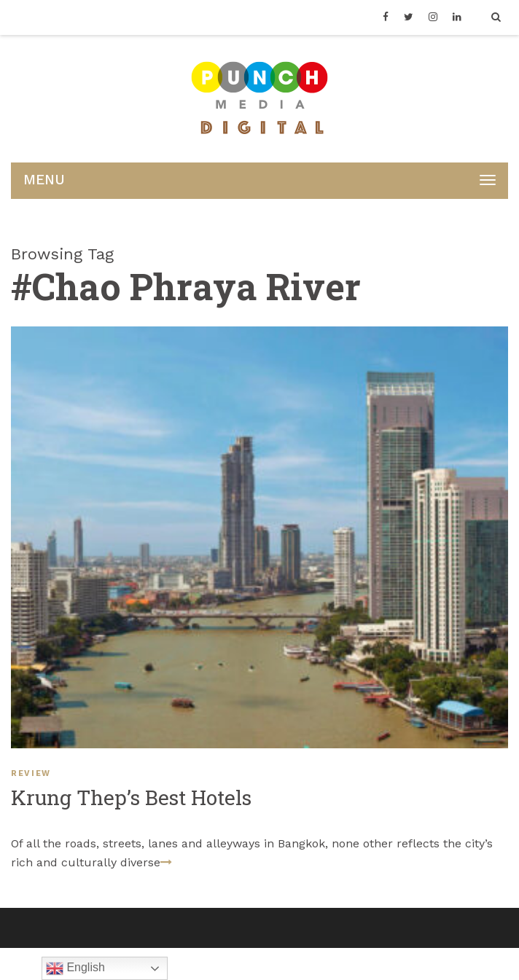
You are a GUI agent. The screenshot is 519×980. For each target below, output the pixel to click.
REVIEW (31, 773)
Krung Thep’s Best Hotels (131, 797)
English (75, 968)
